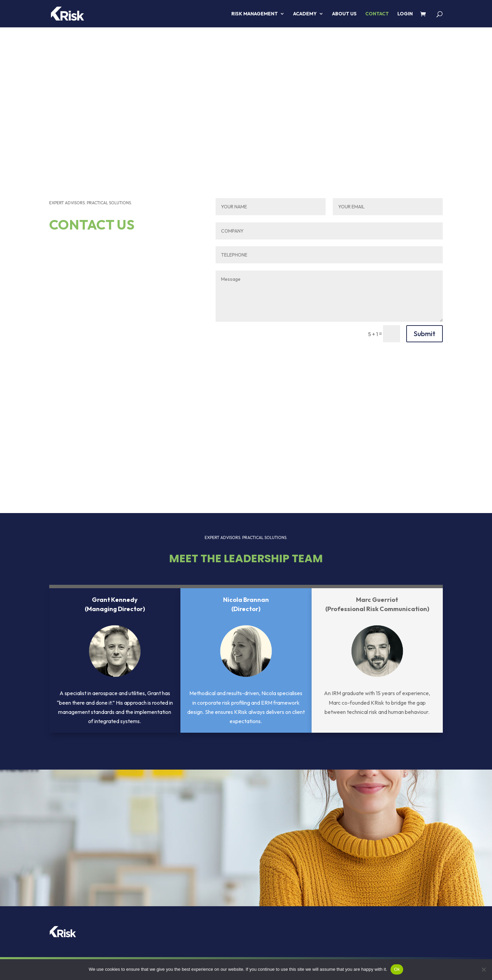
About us (344, 14)
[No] (483, 969)
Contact (377, 14)
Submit (425, 334)
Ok (397, 969)
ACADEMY (305, 14)
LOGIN (405, 14)
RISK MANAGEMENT (255, 14)
